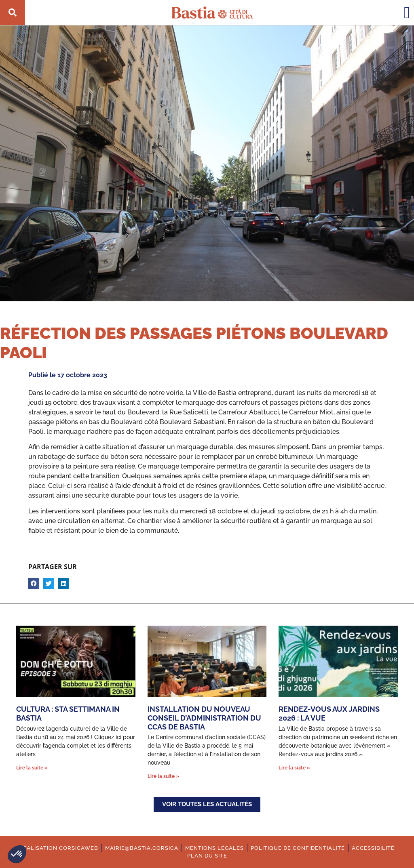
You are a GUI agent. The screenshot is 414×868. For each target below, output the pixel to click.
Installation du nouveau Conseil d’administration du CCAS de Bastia (204, 718)
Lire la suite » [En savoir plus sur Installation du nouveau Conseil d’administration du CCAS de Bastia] (163, 776)
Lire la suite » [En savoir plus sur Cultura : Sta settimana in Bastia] (32, 768)
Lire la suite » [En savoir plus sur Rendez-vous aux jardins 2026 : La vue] (294, 768)
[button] (17, 854)
